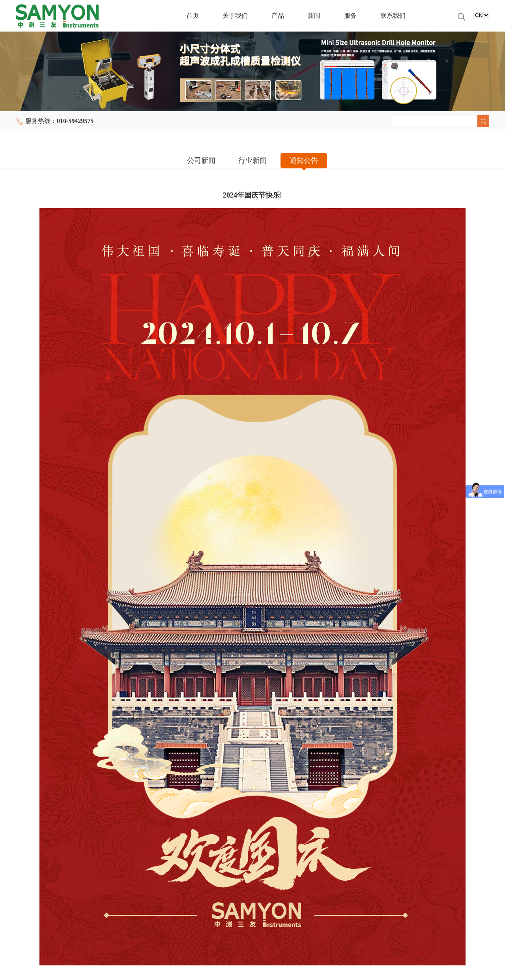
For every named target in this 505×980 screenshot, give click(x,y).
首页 (193, 16)
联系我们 (393, 16)
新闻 (314, 16)
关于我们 (235, 16)
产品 (278, 16)
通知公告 (304, 161)
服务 (350, 16)
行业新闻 (252, 161)
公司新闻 (201, 161)
